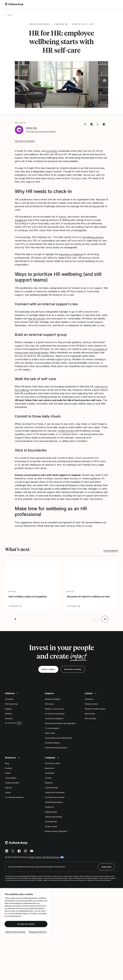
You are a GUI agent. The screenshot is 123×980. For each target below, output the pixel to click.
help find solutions (38, 319)
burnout (63, 217)
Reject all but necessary (15, 932)
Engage (8, 709)
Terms (32, 857)
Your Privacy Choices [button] (51, 857)
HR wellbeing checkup (94, 237)
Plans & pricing (11, 704)
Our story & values (53, 763)
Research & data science (95, 709)
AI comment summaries (55, 714)
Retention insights (53, 699)
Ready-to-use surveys (55, 709)
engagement (21, 220)
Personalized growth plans (56, 748)
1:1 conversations (52, 728)
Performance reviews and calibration (60, 723)
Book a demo (48, 669)
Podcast (9, 768)
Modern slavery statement (56, 831)
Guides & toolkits (12, 783)
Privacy (38, 857)
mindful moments (67, 431)
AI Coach (10, 723)
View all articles (111, 551)
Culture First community (55, 792)
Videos (8, 792)
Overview (9, 699)
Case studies (11, 778)
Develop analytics (53, 743)
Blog (10, 15)
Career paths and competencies (59, 738)
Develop (9, 719)
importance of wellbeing (72, 254)
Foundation (50, 773)
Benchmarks (90, 714)
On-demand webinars (14, 797)
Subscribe (106, 867)
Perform (9, 714)
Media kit (49, 783)
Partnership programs (54, 802)
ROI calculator (91, 719)
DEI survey (49, 704)
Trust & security (51, 788)
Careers (48, 778)
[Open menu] (116, 4)
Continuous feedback (54, 719)
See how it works (73, 669)
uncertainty (52, 151)
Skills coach (50, 733)
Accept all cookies (26, 924)
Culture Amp (31, 128)
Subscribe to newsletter (25, 141)
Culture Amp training (53, 817)
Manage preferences (38, 932)
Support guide (51, 812)
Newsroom (50, 768)
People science (91, 704)
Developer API (51, 822)
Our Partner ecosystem (55, 797)
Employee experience (39, 24)
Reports (8, 788)
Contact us (49, 807)
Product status (51, 826)
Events (8, 773)
